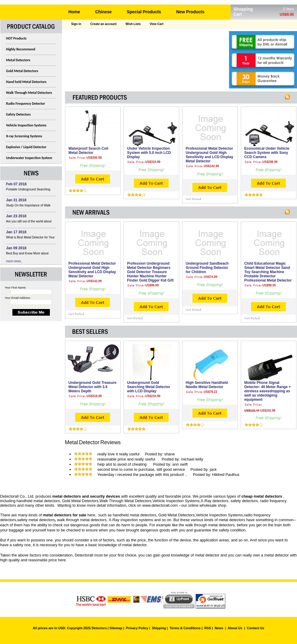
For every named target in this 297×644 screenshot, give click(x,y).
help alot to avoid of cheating (122, 464)
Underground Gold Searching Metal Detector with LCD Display (149, 387)
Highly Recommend (21, 49)
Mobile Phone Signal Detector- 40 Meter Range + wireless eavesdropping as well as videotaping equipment (268, 391)
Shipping (159, 628)
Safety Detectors (18, 114)
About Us (235, 628)
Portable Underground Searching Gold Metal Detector (28, 190)
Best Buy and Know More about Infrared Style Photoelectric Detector (30, 254)
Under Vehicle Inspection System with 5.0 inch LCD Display (149, 153)
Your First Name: (16, 287)
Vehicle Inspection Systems (26, 125)
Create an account (103, 24)
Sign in (76, 24)
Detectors (99, 628)
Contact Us (255, 628)
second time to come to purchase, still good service (141, 469)
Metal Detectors (18, 60)
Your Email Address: (18, 298)
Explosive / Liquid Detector (26, 147)
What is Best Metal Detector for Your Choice (30, 238)
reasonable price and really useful (127, 459)
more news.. (14, 261)
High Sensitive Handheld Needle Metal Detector (207, 385)
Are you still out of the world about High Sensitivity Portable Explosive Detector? (29, 222)
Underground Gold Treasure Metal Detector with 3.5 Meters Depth (93, 387)
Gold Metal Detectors (22, 71)
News (219, 628)
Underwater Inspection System (29, 158)
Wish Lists (133, 24)
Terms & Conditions (185, 628)
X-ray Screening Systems (24, 136)
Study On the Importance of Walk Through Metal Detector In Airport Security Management (28, 206)
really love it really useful (118, 454)
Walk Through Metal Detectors (29, 93)
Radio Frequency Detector (26, 104)
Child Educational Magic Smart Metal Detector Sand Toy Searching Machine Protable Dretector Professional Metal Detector (268, 272)
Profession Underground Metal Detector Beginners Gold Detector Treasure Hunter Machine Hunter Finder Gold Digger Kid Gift (150, 272)
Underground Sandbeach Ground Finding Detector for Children (207, 268)
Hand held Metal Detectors (26, 82)
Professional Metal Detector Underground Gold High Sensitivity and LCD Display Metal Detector (210, 155)
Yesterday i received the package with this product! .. (142, 475)
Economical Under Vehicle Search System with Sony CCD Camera (267, 153)
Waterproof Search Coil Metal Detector (89, 151)
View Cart (156, 24)
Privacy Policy (137, 628)
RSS (208, 628)
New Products (190, 12)
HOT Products (16, 38)
